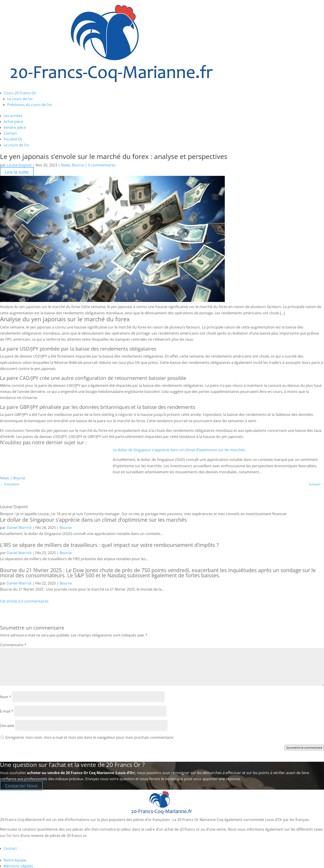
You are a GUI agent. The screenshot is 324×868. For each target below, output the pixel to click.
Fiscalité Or (13, 139)
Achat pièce (13, 122)
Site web (7, 726)
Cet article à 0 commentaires (24, 601)
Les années (13, 116)
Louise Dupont (19, 165)
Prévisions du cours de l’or (30, 105)
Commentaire (13, 645)
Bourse (78, 165)
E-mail (7, 711)
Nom (6, 697)
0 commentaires (102, 165)
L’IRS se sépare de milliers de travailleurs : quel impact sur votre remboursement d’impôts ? (109, 545)
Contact (10, 133)
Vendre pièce (15, 127)
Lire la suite (17, 172)
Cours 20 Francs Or (20, 93)
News (66, 165)
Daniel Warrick (19, 528)
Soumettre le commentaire (304, 748)
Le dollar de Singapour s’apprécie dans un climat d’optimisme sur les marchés (179, 450)
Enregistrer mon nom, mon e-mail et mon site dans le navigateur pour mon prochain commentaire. (90, 737)
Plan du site (13, 854)
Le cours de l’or (20, 99)
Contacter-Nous (21, 786)
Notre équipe (15, 860)
